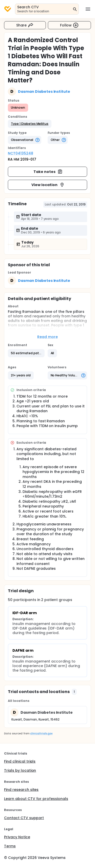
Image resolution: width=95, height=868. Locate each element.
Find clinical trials (20, 761)
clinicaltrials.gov (41, 734)
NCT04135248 (21, 153)
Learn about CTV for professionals (36, 799)
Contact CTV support (24, 818)
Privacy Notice (17, 837)
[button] (30, 124)
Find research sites (21, 790)
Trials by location (20, 770)
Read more (48, 337)
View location (48, 185)
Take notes (48, 172)
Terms (10, 846)
